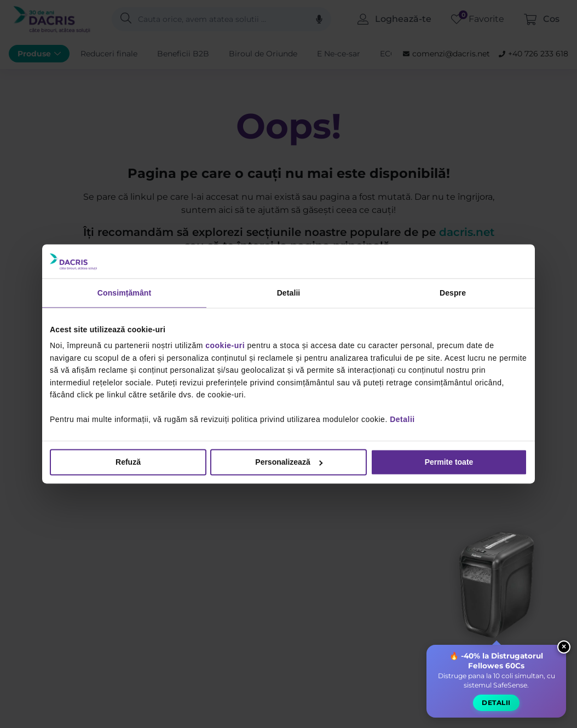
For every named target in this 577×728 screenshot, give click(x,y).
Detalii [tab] (289, 293)
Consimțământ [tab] (124, 293)
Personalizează (289, 463)
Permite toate (449, 463)
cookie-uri (225, 346)
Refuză (128, 463)
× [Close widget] (564, 646)
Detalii (402, 419)
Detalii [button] (496, 702)
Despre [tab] (453, 293)
